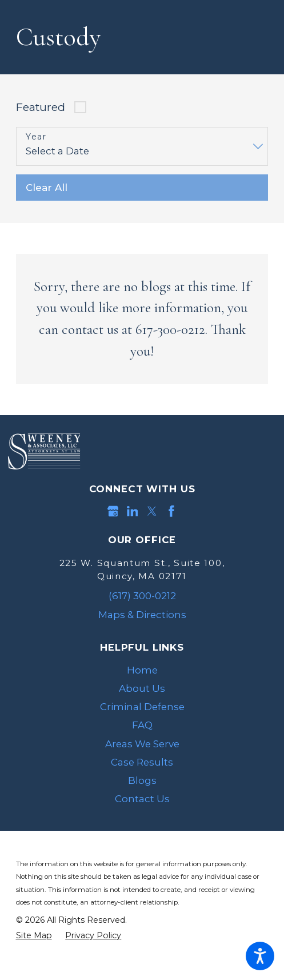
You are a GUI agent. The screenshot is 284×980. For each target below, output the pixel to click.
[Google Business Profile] (113, 511)
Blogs (142, 780)
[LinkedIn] (133, 511)
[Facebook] (171, 511)
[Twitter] (152, 511)
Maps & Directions (142, 615)
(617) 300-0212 (142, 596)
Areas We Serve (142, 744)
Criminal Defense (142, 707)
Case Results (142, 762)
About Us (142, 688)
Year (36, 137)
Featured (41, 107)
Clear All (47, 188)
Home (142, 670)
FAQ (142, 725)
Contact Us (142, 799)
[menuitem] (142, 670)
